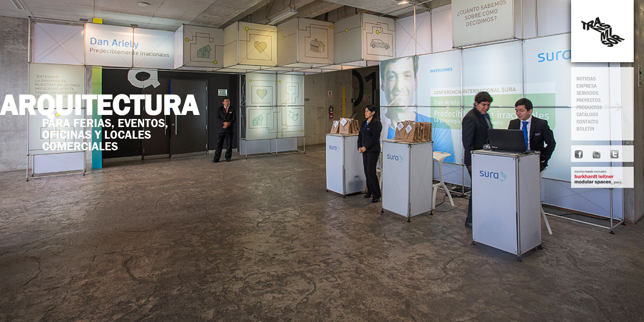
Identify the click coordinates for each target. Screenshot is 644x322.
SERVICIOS (587, 93)
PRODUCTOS (589, 107)
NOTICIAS (586, 79)
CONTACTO (587, 122)
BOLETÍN (585, 129)
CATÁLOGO (587, 114)
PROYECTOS (589, 100)
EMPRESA (587, 86)
